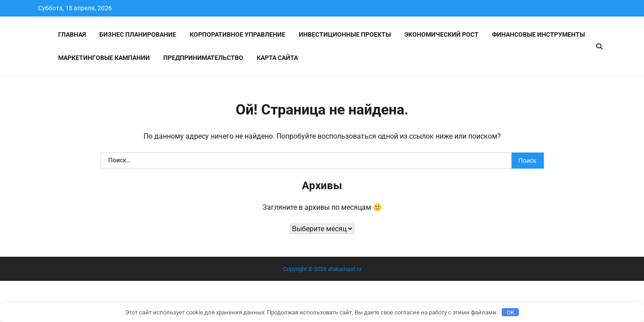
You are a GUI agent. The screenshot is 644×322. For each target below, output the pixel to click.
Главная (72, 34)
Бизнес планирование (138, 34)
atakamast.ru (345, 269)
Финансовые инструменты (538, 34)
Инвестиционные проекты (345, 34)
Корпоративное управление (237, 34)
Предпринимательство (203, 58)
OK (511, 312)
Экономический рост (441, 34)
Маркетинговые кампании (104, 58)
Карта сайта (277, 58)
